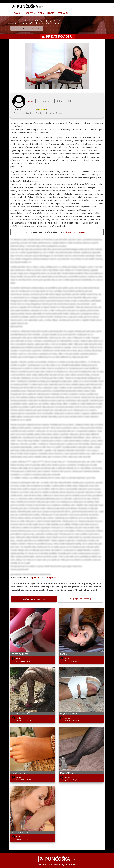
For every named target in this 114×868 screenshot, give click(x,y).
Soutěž (30, 13)
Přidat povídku (59, 36)
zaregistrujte (51, 577)
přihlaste (36, 577)
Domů (15, 28)
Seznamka (63, 13)
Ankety (51, 13)
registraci (82, 232)
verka (30, 101)
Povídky (18, 13)
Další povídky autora (34, 599)
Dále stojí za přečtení (80, 599)
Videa (41, 13)
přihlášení (70, 232)
